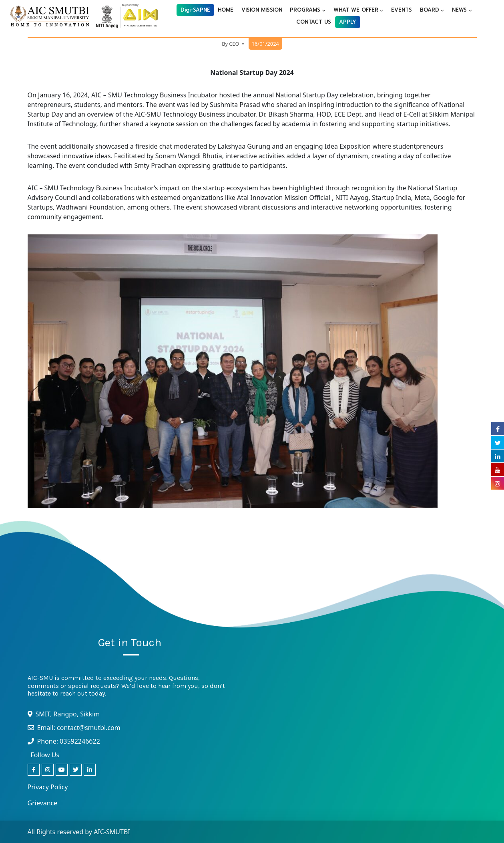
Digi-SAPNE (195, 10)
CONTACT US (314, 22)
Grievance (43, 803)
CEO (234, 44)
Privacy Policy (48, 787)
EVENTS (402, 10)
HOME (226, 10)
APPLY (348, 22)
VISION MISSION (262, 10)
